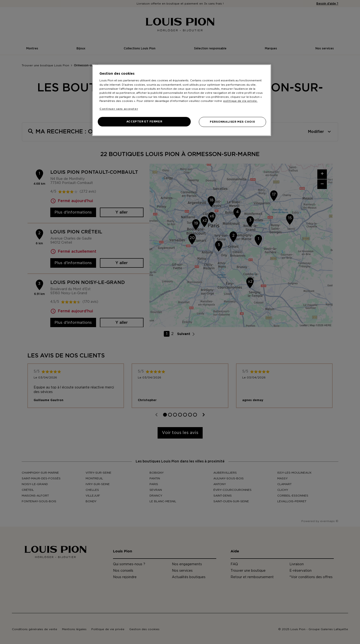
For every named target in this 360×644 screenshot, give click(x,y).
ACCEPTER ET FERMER (144, 122)
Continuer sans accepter (119, 109)
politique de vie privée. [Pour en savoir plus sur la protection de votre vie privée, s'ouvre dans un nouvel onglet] (240, 101)
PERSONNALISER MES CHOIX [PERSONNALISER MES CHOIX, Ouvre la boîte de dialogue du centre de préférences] (232, 122)
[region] (182, 100)
